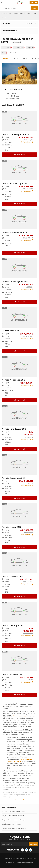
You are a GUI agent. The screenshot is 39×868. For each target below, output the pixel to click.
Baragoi (25, 59)
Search (35, 8)
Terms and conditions (25, 863)
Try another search (12, 99)
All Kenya (5, 59)
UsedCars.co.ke (20, 716)
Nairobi (16, 59)
